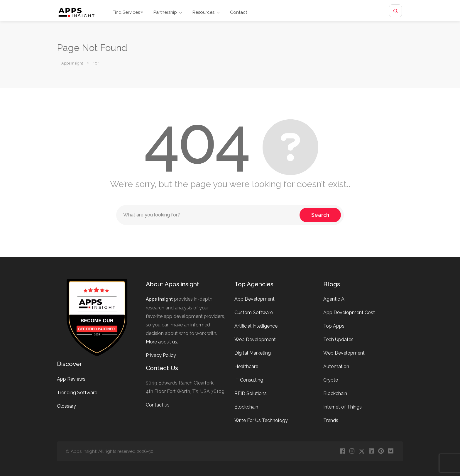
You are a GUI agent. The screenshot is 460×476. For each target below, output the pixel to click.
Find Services (126, 12)
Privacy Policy (161, 355)
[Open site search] (395, 11)
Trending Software (77, 393)
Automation (336, 366)
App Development (254, 299)
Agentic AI (334, 299)
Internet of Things (343, 407)
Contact (239, 12)
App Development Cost (349, 312)
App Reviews (71, 379)
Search (320, 215)
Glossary (66, 406)
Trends (331, 420)
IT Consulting (249, 380)
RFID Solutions (251, 393)
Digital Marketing (253, 353)
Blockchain (246, 407)
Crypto (331, 380)
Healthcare (246, 366)
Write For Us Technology (261, 420)
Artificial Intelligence (256, 326)
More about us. (162, 342)
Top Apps (334, 326)
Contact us (158, 405)
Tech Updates (338, 339)
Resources (203, 12)
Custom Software (254, 312)
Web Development (255, 339)
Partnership (165, 12)
